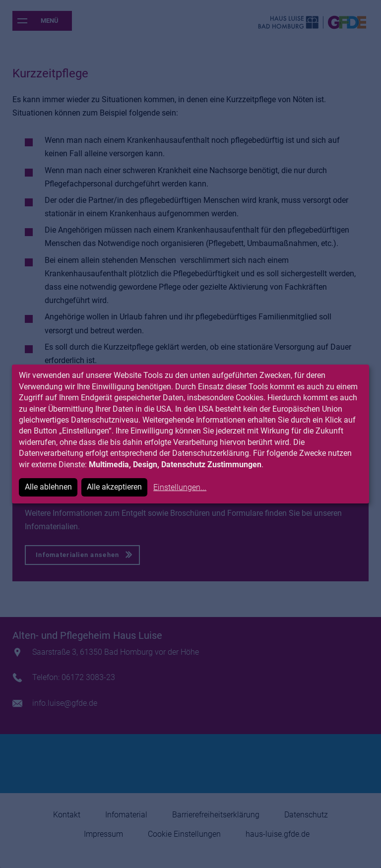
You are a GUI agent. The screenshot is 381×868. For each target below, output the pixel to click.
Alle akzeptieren (114, 487)
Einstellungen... (180, 487)
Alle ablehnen (48, 487)
